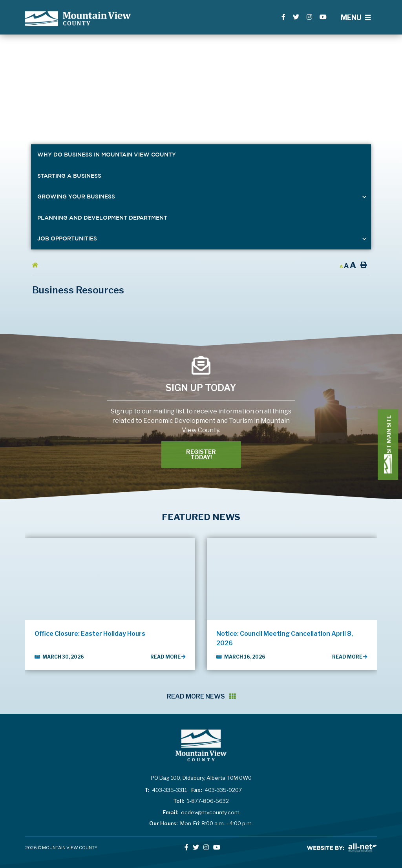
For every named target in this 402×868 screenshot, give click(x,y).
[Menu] (356, 17)
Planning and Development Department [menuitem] (102, 218)
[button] (365, 197)
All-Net (342, 848)
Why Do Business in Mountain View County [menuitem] (107, 155)
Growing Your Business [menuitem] (76, 197)
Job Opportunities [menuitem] (67, 238)
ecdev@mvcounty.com (201, 812)
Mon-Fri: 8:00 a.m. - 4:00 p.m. (201, 823)
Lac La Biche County (78, 19)
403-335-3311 (166, 790)
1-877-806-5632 (201, 801)
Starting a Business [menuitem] (69, 176)
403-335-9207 (217, 790)
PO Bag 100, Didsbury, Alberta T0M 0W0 (201, 778)
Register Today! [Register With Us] (201, 455)
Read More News (201, 696)
